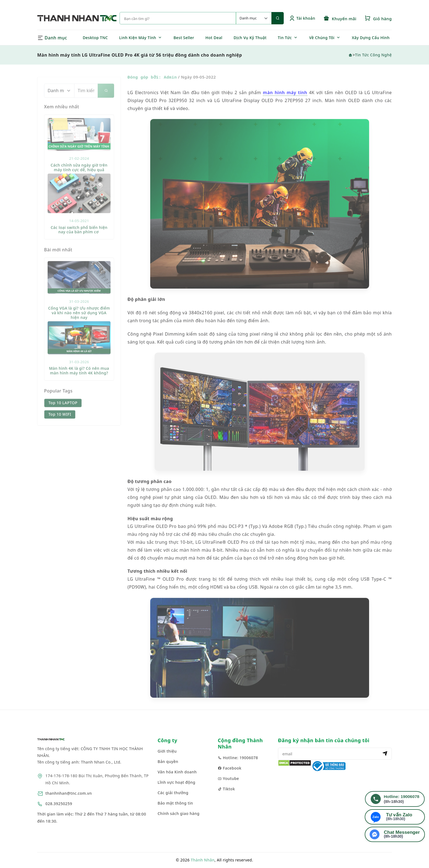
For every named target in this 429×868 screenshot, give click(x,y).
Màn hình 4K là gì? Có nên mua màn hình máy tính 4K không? (79, 386)
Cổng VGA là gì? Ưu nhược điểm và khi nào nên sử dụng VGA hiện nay (79, 329)
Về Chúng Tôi (322, 38)
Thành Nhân (203, 860)
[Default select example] (254, 18)
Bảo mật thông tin (175, 803)
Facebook (230, 768)
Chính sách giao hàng (179, 813)
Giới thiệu (167, 751)
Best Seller (184, 38)
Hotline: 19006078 (238, 758)
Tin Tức (285, 38)
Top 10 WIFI (60, 430)
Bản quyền (168, 761)
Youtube (228, 778)
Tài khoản (302, 18)
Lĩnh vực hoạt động (176, 782)
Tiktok (226, 789)
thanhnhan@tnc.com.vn (69, 793)
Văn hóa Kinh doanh (177, 772)
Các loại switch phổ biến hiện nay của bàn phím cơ (79, 245)
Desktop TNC (95, 38)
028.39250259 (59, 804)
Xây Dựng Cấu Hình (371, 38)
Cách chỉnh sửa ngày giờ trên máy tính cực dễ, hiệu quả (79, 183)
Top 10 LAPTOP (63, 419)
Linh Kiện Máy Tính (137, 38)
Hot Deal (214, 38)
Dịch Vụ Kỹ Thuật (250, 38)
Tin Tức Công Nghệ (373, 55)
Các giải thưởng (173, 793)
